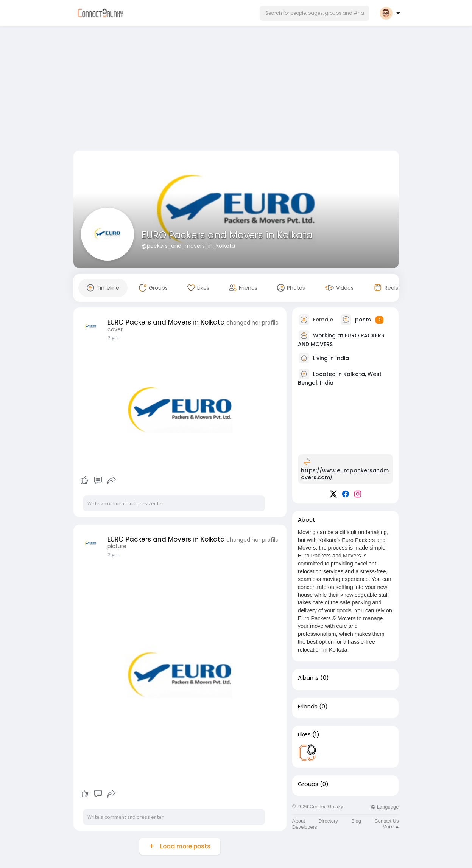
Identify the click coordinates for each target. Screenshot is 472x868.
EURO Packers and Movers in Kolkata (227, 235)
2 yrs (113, 338)
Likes (304, 734)
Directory (328, 821)
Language (385, 807)
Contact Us (386, 821)
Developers (305, 827)
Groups (308, 784)
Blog (356, 821)
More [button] (390, 827)
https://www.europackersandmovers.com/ (345, 474)
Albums (308, 678)
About (299, 821)
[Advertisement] (236, 90)
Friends (308, 707)
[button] (315, 13)
